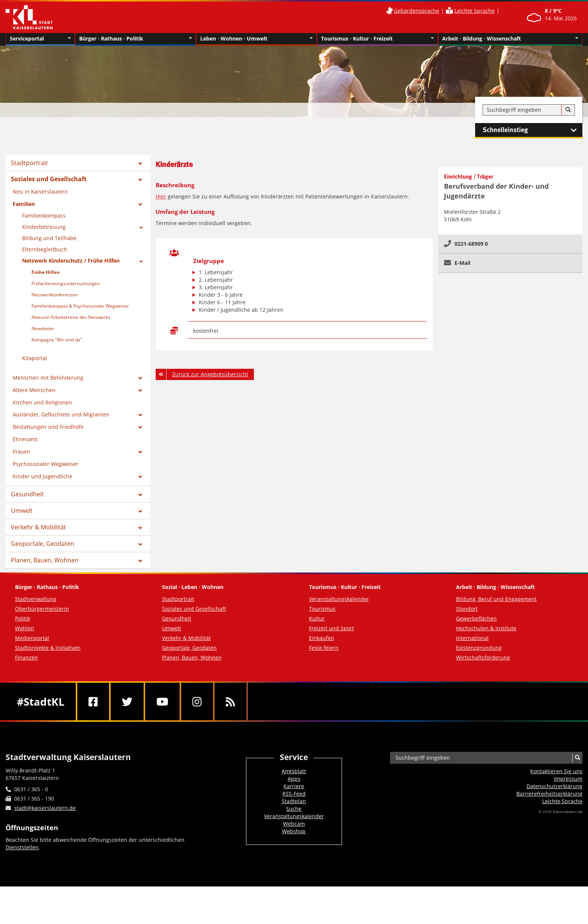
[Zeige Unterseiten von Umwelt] (140, 511)
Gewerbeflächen (476, 618)
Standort (467, 609)
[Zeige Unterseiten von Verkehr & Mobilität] (140, 528)
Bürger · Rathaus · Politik (136, 39)
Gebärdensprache (416, 11)
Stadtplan (294, 801)
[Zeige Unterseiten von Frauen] (140, 452)
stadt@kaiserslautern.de (45, 808)
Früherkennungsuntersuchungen (66, 283)
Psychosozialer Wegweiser (46, 464)
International (472, 638)
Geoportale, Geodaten (43, 544)
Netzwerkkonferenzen (55, 295)
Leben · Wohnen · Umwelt (257, 39)
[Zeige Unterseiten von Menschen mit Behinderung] (140, 378)
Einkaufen (322, 638)
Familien (24, 204)
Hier (161, 196)
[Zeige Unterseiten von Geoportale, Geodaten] (140, 544)
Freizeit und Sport (331, 628)
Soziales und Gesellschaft (49, 179)
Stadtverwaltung (36, 599)
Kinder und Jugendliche (43, 476)
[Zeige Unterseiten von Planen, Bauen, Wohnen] (140, 561)
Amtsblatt (294, 771)
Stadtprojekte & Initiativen (48, 648)
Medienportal (32, 638)
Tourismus (322, 609)
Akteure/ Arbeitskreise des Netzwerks (71, 317)
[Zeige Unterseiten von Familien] (140, 204)
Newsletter (43, 328)
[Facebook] (93, 702)
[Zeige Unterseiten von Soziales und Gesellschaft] (140, 180)
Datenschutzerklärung (554, 786)
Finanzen (26, 657)
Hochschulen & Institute (486, 628)
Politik (22, 618)
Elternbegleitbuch (45, 249)
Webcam (294, 824)
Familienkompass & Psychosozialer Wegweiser (80, 306)
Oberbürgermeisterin (42, 609)
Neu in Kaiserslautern (40, 192)
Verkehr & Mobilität (38, 527)
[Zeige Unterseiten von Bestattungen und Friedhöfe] (140, 427)
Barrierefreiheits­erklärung (549, 794)
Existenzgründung (479, 648)
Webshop (294, 831)
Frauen (22, 451)
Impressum (568, 779)
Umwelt (22, 511)
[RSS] (230, 702)
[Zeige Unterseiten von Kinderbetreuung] (141, 228)
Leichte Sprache (475, 11)
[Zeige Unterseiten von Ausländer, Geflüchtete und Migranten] (140, 415)
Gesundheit (27, 494)
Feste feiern (324, 648)
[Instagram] (197, 702)
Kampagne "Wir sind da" (57, 340)
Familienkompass (44, 216)
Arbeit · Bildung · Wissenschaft (510, 39)
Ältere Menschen (34, 390)
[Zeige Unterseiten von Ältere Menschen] (140, 391)
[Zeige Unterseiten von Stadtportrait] (140, 164)
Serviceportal (40, 39)
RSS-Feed (294, 794)
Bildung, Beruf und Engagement (496, 599)
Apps (294, 779)
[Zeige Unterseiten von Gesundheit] (140, 495)
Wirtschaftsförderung (483, 657)
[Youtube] (162, 702)
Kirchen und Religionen (42, 402)
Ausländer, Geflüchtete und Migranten (61, 414)
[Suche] (568, 110)
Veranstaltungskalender (339, 599)
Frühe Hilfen (46, 272)
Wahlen (25, 628)
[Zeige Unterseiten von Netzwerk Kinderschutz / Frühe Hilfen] (141, 261)
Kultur (317, 618)
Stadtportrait (29, 163)
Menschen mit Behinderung (48, 378)
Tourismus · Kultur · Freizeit (377, 39)
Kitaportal (34, 358)
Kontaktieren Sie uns (556, 771)
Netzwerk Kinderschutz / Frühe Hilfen (71, 261)
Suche (294, 809)
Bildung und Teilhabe (49, 238)
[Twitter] (127, 702)
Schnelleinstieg (532, 130)
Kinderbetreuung (44, 227)
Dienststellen (22, 847)
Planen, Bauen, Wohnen (45, 560)
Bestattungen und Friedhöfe (48, 427)
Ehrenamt (25, 439)
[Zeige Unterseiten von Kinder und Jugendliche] (140, 477)
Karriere (294, 786)
